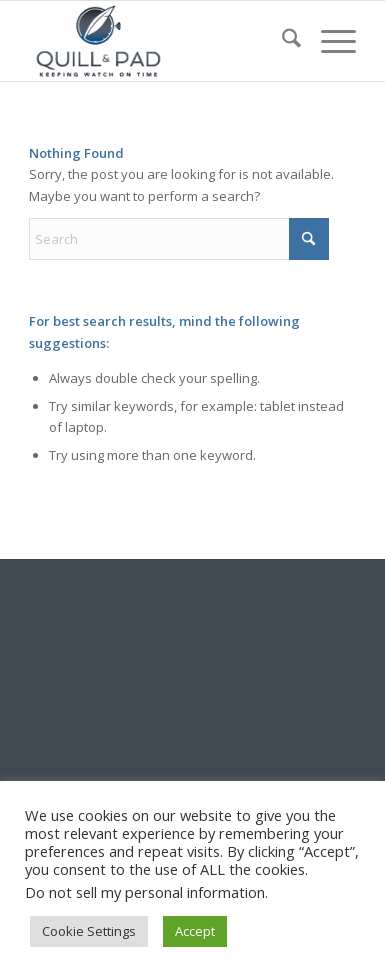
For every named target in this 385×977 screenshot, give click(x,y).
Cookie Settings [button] (89, 931)
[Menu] (328, 41)
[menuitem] (281, 41)
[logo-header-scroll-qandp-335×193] (160, 41)
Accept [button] (195, 931)
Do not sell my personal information (145, 892)
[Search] (281, 41)
